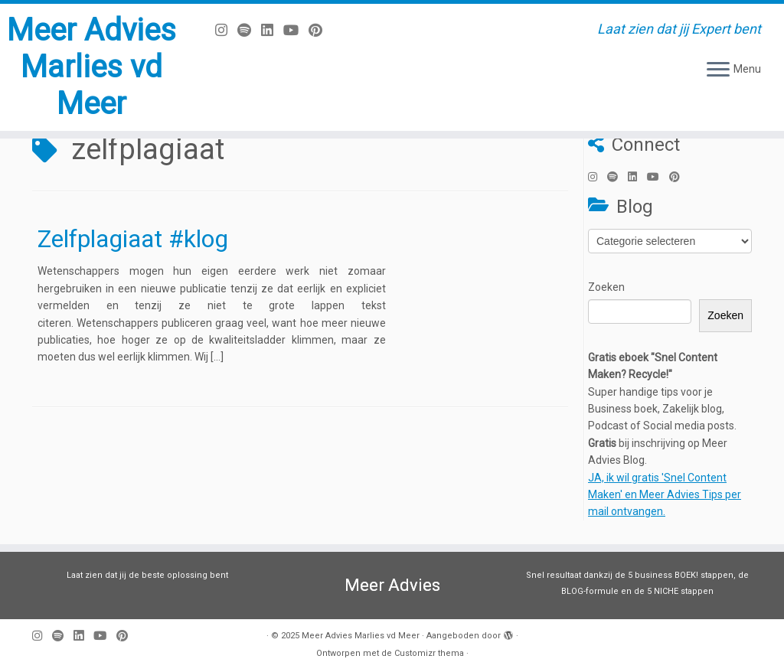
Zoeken (606, 287)
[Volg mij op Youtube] (296, 30)
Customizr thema (429, 653)
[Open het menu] (718, 70)
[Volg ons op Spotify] (249, 30)
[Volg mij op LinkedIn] (272, 30)
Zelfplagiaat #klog (133, 239)
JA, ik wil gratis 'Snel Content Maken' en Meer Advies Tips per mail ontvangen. (665, 495)
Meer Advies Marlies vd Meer (91, 67)
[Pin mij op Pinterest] (320, 30)
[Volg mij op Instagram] (226, 30)
